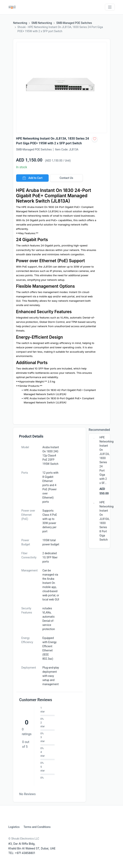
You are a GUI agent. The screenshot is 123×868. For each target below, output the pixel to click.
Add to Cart (32, 178)
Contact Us (66, 178)
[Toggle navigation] (110, 7)
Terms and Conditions (37, 827)
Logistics (14, 827)
